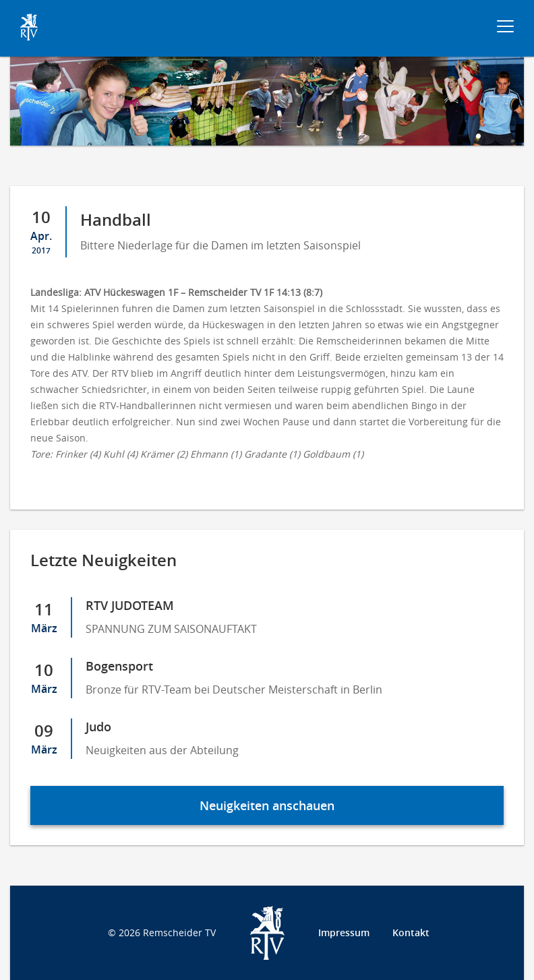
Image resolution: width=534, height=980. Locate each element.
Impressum (344, 932)
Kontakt (411, 932)
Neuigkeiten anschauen (267, 805)
